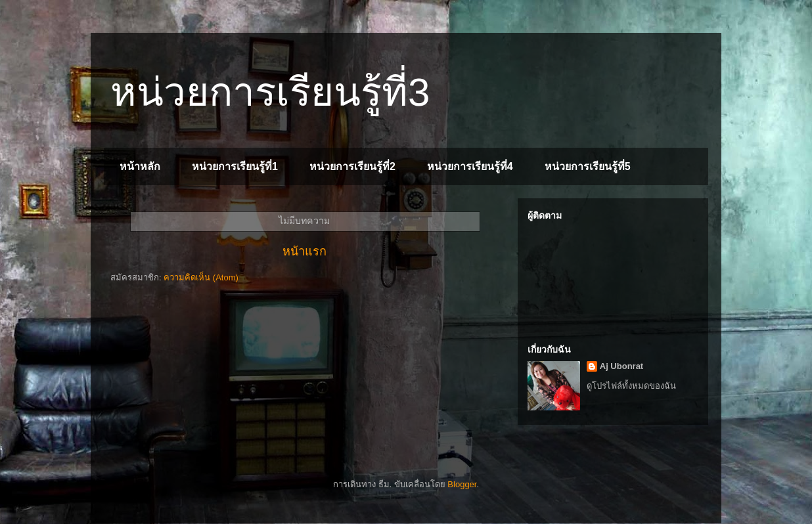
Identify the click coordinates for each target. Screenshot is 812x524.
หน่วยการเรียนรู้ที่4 (470, 166)
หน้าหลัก (140, 166)
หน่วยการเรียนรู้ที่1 (235, 166)
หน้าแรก (304, 251)
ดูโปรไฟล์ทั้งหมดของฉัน (631, 386)
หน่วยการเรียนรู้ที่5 (588, 166)
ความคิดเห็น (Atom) (201, 277)
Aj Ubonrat (621, 366)
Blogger (462, 484)
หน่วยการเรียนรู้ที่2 (352, 166)
